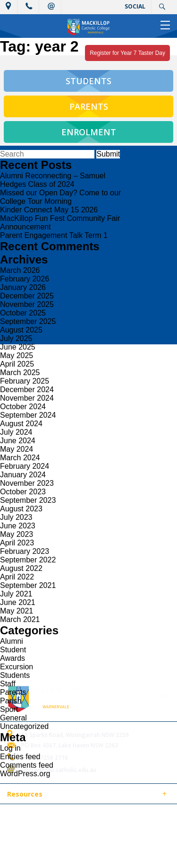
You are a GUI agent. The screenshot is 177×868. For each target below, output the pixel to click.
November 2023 (27, 483)
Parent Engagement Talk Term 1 (54, 235)
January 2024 (23, 475)
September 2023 (28, 500)
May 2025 (17, 355)
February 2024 (25, 466)
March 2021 (20, 619)
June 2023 (18, 526)
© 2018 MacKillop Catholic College (53, 817)
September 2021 (28, 585)
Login (60, 828)
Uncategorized (24, 726)
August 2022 (21, 568)
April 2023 (17, 543)
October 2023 (23, 492)
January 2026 (23, 287)
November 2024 (27, 398)
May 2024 (17, 449)
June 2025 (18, 347)
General (13, 718)
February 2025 (25, 381)
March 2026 (20, 270)
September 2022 (28, 560)
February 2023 (25, 551)
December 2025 (27, 296)
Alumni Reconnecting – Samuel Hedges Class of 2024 (53, 180)
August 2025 (21, 330)
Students (15, 675)
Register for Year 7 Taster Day (127, 53)
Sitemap (122, 817)
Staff (8, 684)
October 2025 (23, 313)
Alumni (12, 641)
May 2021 (17, 611)
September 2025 (28, 321)
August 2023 (21, 509)
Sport (9, 709)
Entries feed (20, 757)
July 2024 (16, 432)
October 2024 (23, 407)
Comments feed (27, 765)
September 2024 (28, 415)
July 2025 (16, 338)
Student (13, 650)
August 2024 (21, 424)
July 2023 (16, 517)
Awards (13, 658)
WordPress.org (25, 774)
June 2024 (18, 441)
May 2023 (17, 534)
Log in (10, 748)
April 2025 (17, 364)
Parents (13, 692)
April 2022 (17, 577)
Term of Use (24, 828)
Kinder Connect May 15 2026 (49, 210)
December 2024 (27, 390)
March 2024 (20, 458)
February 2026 (25, 279)
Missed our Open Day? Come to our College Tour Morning (60, 197)
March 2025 (20, 373)
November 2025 (27, 304)
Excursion (17, 667)
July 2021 (16, 594)
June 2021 (18, 602)
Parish (11, 701)
